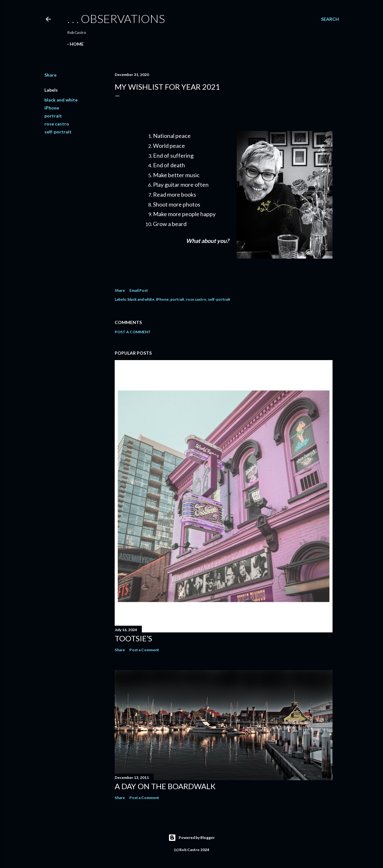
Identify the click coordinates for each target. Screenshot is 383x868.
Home (77, 44)
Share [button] (50, 75)
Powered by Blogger (191, 838)
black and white (61, 100)
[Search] (330, 19)
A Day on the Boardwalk (165, 786)
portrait (53, 116)
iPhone (52, 108)
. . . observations (116, 19)
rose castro (57, 124)
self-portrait (58, 132)
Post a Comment (133, 332)
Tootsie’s (133, 638)
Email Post (139, 290)
